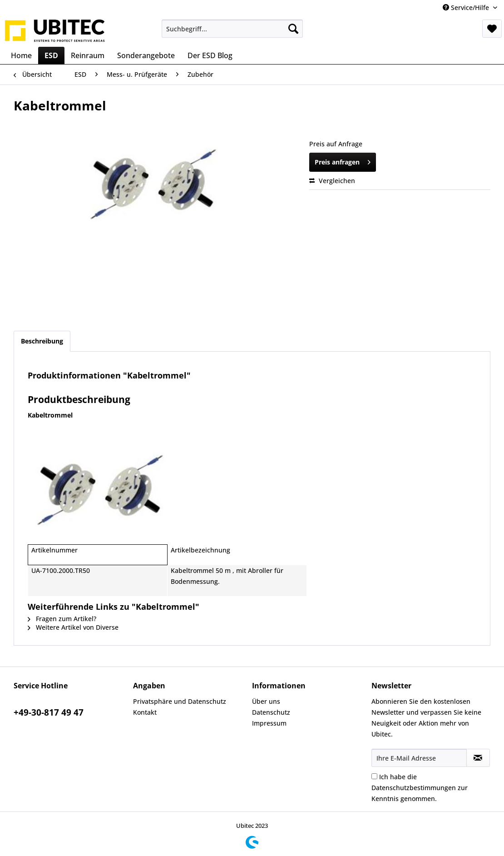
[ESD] (51, 55)
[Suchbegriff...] (232, 29)
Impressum (269, 723)
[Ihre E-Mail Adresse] (419, 758)
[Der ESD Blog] (210, 55)
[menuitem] (232, 29)
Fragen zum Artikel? (62, 619)
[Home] (21, 55)
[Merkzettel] (492, 29)
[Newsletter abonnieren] (478, 758)
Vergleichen (332, 181)
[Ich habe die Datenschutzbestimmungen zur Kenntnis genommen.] (374, 776)
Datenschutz (271, 712)
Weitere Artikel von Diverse (73, 627)
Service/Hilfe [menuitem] (467, 7)
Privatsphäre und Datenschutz (180, 701)
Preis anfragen (343, 161)
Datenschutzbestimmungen (414, 788)
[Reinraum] (88, 55)
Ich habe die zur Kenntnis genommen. (420, 788)
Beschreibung (42, 341)
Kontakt (145, 712)
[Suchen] (293, 29)
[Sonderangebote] (146, 55)
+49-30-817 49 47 (49, 712)
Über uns (266, 701)
